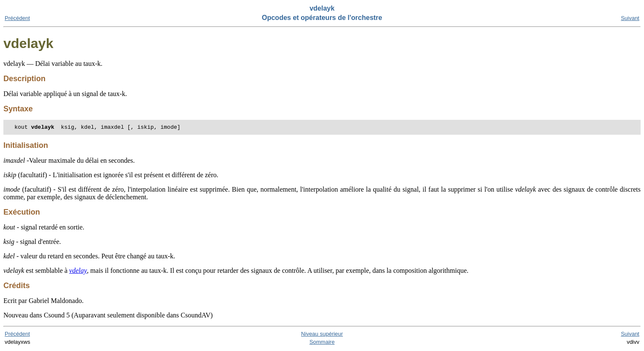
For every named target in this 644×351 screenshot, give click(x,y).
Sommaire (322, 343)
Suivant (630, 18)
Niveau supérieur (322, 335)
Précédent (17, 18)
